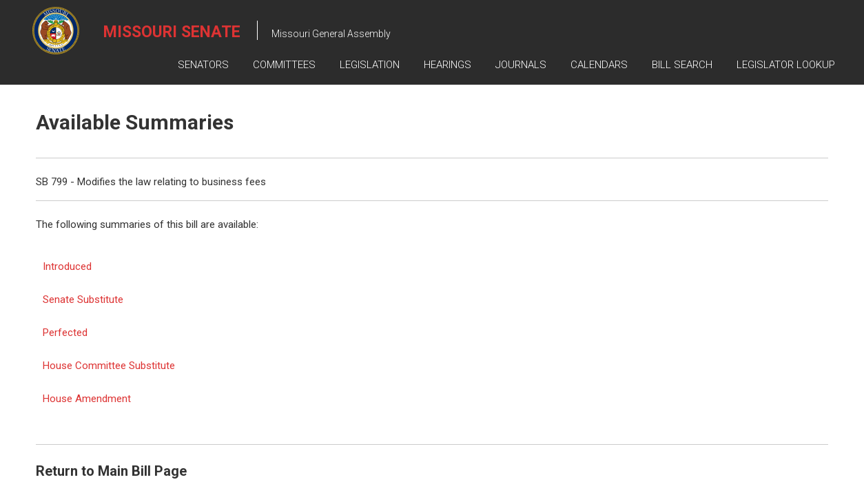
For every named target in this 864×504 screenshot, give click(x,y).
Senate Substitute (83, 300)
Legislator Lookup (786, 65)
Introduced (67, 266)
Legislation (370, 65)
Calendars (599, 65)
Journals (521, 65)
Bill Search (682, 65)
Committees (284, 65)
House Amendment (87, 399)
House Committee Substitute (109, 366)
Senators (203, 65)
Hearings (448, 65)
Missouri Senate (172, 32)
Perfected (65, 333)
